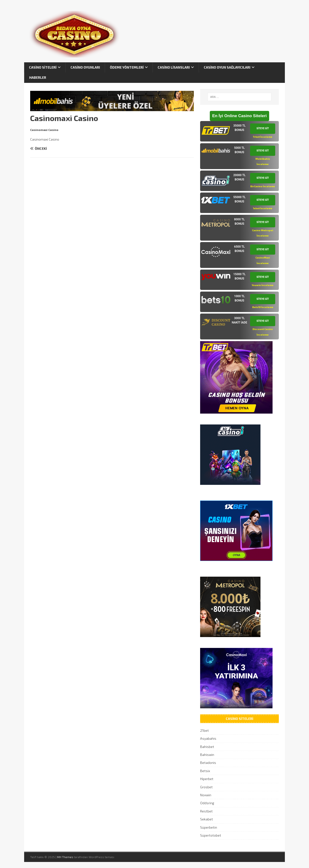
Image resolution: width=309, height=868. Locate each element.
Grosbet (206, 787)
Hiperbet (207, 779)
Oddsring (207, 803)
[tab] (239, 131)
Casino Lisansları (174, 67)
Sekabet (207, 819)
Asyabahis (208, 738)
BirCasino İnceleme (263, 186)
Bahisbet (207, 747)
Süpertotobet (211, 835)
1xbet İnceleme (263, 208)
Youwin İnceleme (263, 285)
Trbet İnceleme (263, 137)
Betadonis (208, 763)
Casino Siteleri (43, 67)
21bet (204, 730)
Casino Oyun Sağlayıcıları (227, 67)
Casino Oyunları (85, 67)
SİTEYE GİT (263, 128)
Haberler (38, 77)
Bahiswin (207, 755)
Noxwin (206, 795)
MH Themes (65, 857)
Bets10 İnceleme (263, 307)
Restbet (206, 811)
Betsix (205, 771)
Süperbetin (209, 827)
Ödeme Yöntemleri (127, 67)
